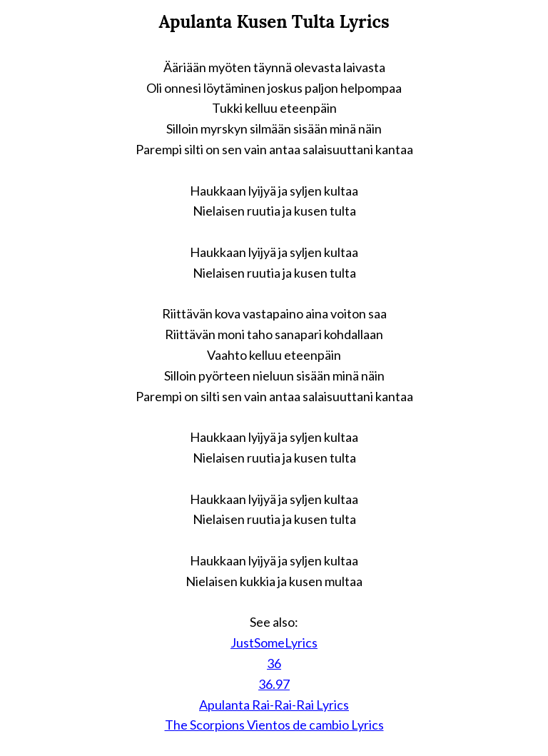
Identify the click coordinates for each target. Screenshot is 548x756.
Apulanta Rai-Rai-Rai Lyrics (274, 705)
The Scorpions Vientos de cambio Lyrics (274, 725)
